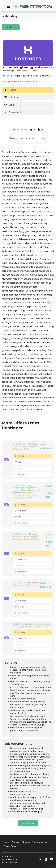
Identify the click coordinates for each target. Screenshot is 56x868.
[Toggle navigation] (50, 16)
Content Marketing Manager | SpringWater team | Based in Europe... (25, 494)
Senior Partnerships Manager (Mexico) (32, 630)
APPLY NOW (28, 823)
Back (11, 27)
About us (26, 842)
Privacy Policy (10, 846)
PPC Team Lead (21, 589)
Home (6, 842)
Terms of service (40, 842)
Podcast (16, 842)
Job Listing (10, 16)
